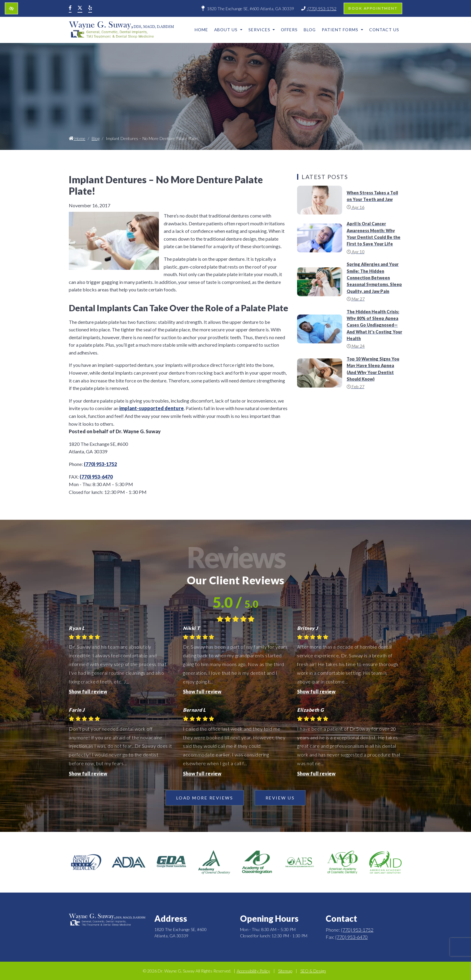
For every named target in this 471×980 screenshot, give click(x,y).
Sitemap (285, 971)
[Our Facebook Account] (70, 8)
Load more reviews (205, 798)
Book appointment (373, 8)
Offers (289, 30)
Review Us (280, 798)
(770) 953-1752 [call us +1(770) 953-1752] (319, 9)
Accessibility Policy (253, 971)
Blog (310, 30)
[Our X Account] (80, 8)
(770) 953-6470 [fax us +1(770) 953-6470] (96, 477)
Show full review (88, 691)
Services (262, 30)
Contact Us (384, 30)
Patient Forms (342, 30)
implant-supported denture (152, 408)
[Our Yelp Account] (90, 8)
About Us (228, 30)
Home (201, 30)
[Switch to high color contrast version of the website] (11, 9)
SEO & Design (313, 971)
